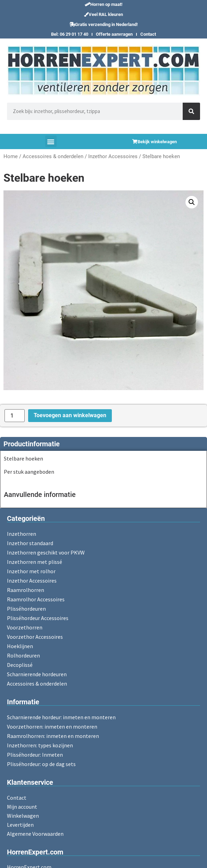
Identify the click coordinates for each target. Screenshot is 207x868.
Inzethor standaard (30, 543)
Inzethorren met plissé (35, 562)
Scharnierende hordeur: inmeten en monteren (61, 717)
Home (11, 156)
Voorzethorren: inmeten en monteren (52, 727)
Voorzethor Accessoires (35, 637)
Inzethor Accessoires (113, 156)
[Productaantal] (15, 416)
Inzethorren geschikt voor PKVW (46, 552)
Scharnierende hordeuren (37, 674)
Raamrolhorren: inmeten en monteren (53, 736)
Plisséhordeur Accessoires (38, 618)
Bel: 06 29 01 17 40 (70, 34)
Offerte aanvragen (114, 34)
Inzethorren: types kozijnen (40, 745)
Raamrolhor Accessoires (36, 599)
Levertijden (20, 825)
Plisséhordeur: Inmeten (35, 755)
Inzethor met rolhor (31, 571)
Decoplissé (20, 665)
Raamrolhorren (26, 590)
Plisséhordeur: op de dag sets (41, 764)
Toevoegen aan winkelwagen (70, 415)
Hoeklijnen (20, 646)
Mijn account (22, 807)
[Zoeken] (191, 111)
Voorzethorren (25, 627)
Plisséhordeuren (26, 609)
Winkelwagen (23, 816)
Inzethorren (22, 534)
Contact (148, 34)
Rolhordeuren (23, 655)
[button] (104, 4)
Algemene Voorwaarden (35, 834)
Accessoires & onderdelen (53, 156)
